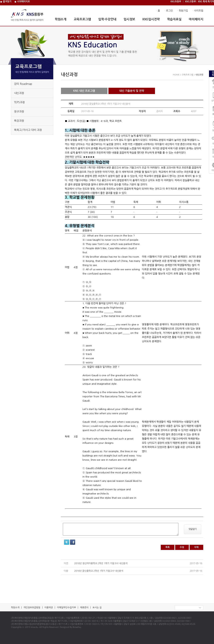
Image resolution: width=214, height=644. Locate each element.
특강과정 (19, 121)
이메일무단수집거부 (66, 608)
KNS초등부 (176, 2)
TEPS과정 (19, 102)
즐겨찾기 (6, 2)
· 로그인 (169, 11)
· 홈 (158, 11)
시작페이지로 (22, 2)
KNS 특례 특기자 (206, 2)
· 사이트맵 (198, 11)
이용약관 (49, 608)
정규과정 (19, 112)
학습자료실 (174, 19)
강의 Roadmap (23, 84)
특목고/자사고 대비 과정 (28, 130)
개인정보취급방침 (32, 608)
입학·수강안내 (107, 19)
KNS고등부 (190, 2)
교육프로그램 (82, 19)
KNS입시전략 (151, 19)
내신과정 (19, 93)
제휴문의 (84, 608)
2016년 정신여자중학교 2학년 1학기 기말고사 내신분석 (101, 563)
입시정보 (129, 19)
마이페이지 (196, 19)
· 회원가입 (183, 11)
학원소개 (61, 19)
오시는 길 (97, 608)
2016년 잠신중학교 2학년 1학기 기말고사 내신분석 (99, 571)
